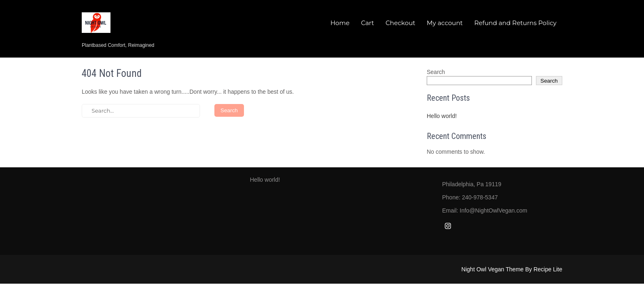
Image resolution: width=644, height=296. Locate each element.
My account (445, 23)
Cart (368, 23)
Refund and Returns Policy (515, 23)
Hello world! (442, 116)
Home (340, 23)
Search (436, 72)
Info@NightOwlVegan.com (493, 210)
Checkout (400, 23)
